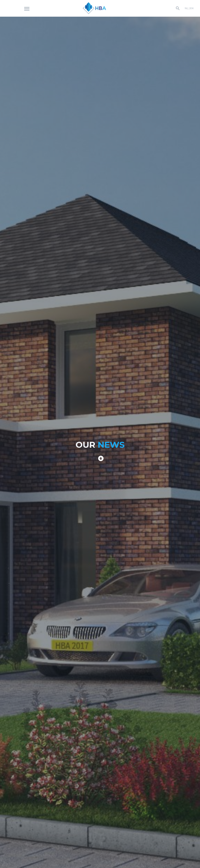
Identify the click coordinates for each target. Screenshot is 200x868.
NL (187, 8)
